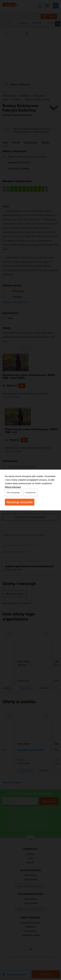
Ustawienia (30, 493)
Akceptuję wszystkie (20, 502)
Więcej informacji (13, 487)
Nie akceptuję (13, 493)
